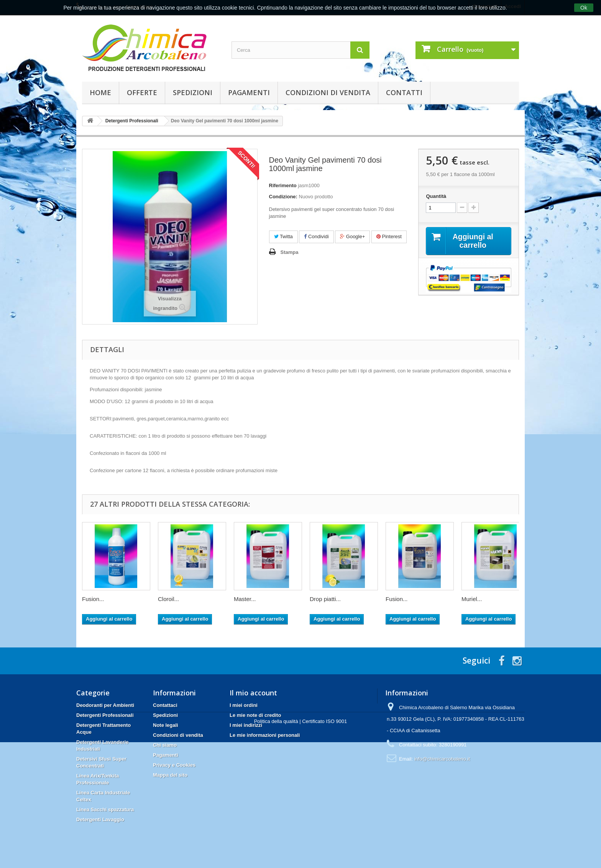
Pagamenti (249, 92)
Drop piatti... (325, 599)
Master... (245, 599)
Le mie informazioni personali (265, 735)
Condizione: (283, 197)
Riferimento (283, 185)
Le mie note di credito (255, 715)
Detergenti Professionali (105, 715)
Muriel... (472, 599)
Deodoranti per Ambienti (105, 705)
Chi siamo (165, 745)
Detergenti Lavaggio (100, 819)
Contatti (404, 92)
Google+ (352, 236)
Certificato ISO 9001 (324, 847)
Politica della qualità (276, 847)
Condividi (316, 236)
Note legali (166, 725)
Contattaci (165, 705)
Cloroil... (168, 599)
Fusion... (93, 599)
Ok (584, 8)
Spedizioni (193, 92)
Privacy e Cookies (174, 765)
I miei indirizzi (246, 725)
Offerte (142, 92)
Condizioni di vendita (328, 92)
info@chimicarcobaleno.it (442, 759)
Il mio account (253, 693)
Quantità (436, 196)
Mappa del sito (170, 775)
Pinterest (389, 236)
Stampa (290, 252)
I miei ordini (244, 705)
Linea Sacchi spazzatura (105, 810)
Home (100, 92)
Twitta (283, 236)
